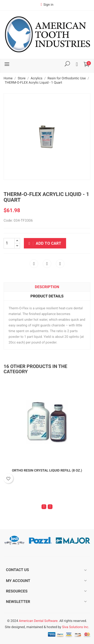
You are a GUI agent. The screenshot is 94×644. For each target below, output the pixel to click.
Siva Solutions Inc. (76, 627)
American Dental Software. (39, 621)
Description (47, 287)
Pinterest (60, 264)
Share (34, 264)
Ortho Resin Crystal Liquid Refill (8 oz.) (47, 471)
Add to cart (45, 243)
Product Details (47, 296)
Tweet (47, 264)
